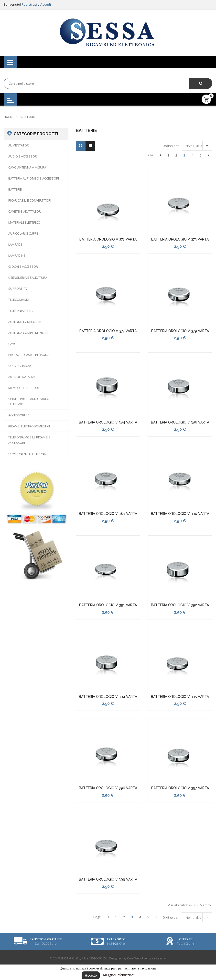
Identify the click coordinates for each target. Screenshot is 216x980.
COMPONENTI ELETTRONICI (28, 454)
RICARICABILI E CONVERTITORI (30, 200)
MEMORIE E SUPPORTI (24, 388)
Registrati (30, 4)
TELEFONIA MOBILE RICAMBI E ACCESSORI (29, 440)
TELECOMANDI (19, 300)
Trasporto (116, 939)
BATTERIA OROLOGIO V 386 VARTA (180, 422)
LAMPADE (15, 244)
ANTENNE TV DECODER (25, 322)
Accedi (46, 4)
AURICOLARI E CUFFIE (23, 233)
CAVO (12, 344)
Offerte (186, 939)
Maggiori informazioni (119, 975)
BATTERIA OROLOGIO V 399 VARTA (108, 879)
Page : (150, 155)
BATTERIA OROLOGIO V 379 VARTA (180, 331)
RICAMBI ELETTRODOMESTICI (29, 426)
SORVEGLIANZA (20, 366)
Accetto (91, 975)
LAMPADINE (17, 255)
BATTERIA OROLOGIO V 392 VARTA (180, 605)
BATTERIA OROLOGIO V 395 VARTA (180, 697)
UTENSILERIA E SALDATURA (28, 278)
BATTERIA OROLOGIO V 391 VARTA (108, 605)
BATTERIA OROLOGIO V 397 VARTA (180, 788)
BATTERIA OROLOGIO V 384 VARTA (108, 422)
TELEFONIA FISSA (20, 311)
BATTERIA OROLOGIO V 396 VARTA (108, 788)
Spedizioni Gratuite (46, 939)
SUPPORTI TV (18, 289)
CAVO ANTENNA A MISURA (27, 167)
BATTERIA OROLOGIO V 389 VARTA (108, 514)
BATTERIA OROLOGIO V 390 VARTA (180, 514)
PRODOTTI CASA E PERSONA (29, 355)
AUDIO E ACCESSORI (23, 156)
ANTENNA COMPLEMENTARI (28, 333)
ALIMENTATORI (19, 145)
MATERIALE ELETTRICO (24, 222)
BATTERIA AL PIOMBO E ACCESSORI (34, 178)
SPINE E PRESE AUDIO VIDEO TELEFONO (29, 401)
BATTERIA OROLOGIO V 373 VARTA (180, 239)
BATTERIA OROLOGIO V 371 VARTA (108, 239)
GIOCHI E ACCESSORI (23, 266)
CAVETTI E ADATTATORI (25, 211)
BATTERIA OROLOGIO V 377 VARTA (108, 331)
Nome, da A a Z (198, 145)
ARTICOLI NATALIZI (22, 377)
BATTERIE (15, 189)
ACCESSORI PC (19, 415)
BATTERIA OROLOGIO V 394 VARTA (108, 697)
